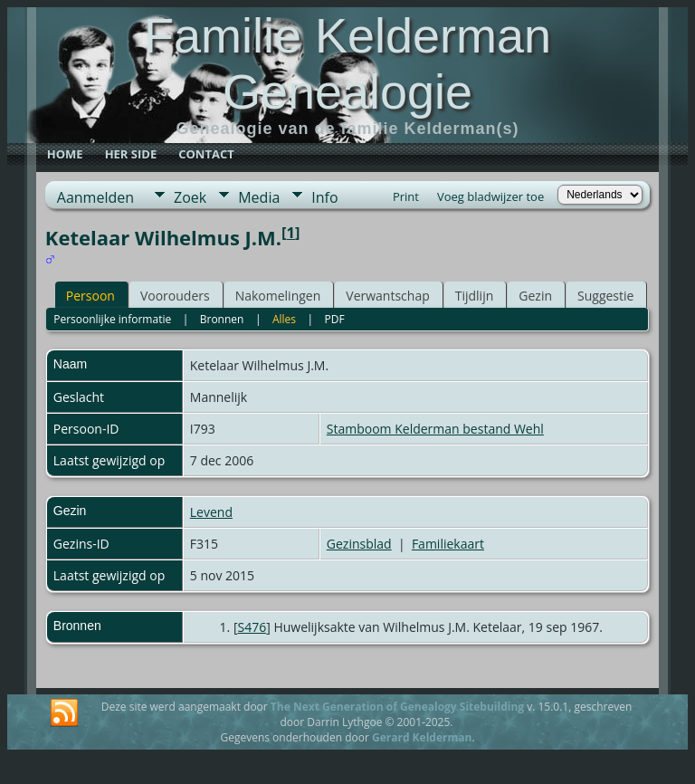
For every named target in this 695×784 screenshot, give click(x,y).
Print (406, 196)
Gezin (535, 296)
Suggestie (605, 296)
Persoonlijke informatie (112, 319)
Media (259, 197)
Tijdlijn (475, 296)
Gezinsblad (359, 544)
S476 (252, 627)
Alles (284, 319)
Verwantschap (387, 296)
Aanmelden (95, 197)
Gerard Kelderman (422, 737)
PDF (335, 319)
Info (324, 197)
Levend (211, 512)
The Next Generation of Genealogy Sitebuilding (397, 707)
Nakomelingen (278, 296)
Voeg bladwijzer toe (490, 196)
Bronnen (222, 319)
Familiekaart (448, 544)
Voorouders (175, 296)
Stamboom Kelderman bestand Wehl (435, 429)
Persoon (90, 296)
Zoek (190, 197)
